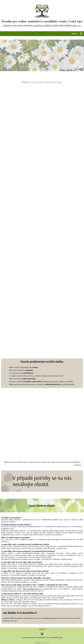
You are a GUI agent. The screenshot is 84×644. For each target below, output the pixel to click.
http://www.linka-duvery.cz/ (32, 589)
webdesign (38, 643)
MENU (76, 34)
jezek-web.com (45, 643)
